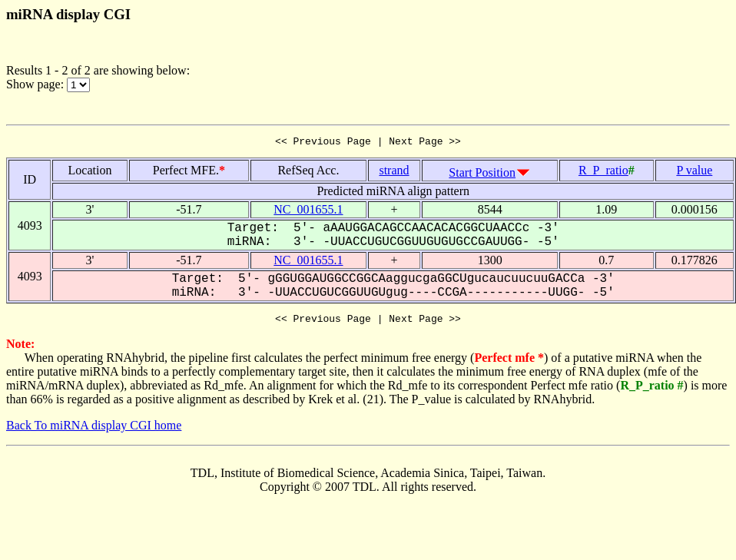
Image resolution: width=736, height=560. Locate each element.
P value (694, 172)
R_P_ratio (603, 172)
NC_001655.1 (308, 212)
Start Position (482, 175)
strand (394, 172)
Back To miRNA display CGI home (94, 430)
